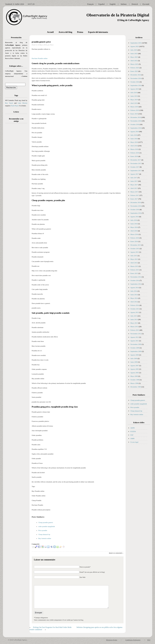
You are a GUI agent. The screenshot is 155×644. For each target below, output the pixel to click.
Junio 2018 (134, 139)
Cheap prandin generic (46, 522)
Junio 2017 (134, 181)
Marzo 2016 (134, 234)
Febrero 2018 (135, 153)
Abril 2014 (134, 302)
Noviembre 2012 (136, 334)
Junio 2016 (134, 224)
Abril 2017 (134, 188)
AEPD (133, 428)
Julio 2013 (134, 316)
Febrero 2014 (135, 305)
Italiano (124, 4)
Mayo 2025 (134, 57)
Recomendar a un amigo (16, 120)
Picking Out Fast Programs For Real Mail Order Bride (52, 627)
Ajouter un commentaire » (116, 553)
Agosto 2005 (135, 369)
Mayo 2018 (134, 142)
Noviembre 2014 (136, 277)
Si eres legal (134, 442)
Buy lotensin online (45, 538)
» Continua (24, 76)
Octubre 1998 (135, 380)
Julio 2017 (134, 178)
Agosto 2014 (135, 288)
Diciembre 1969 (136, 387)
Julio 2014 (134, 291)
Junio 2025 (134, 53)
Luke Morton (22, 103)
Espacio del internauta (98, 32)
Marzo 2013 (134, 327)
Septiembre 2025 (136, 43)
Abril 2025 (134, 61)
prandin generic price (41, 42)
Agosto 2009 (135, 355)
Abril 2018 (134, 146)
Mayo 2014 (134, 298)
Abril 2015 (134, 263)
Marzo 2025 (134, 64)
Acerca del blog (65, 32)
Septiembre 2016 (136, 213)
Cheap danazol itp (44, 534)
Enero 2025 (134, 71)
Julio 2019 (134, 92)
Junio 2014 (134, 295)
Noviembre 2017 (136, 163)
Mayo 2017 (134, 185)
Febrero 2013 (135, 330)
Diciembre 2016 (136, 202)
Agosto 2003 (135, 373)
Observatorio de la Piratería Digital (118, 15)
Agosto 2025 (135, 46)
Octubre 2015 (135, 248)
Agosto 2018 (135, 131)
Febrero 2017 (135, 195)
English (113, 4)
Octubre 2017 (135, 167)
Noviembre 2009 (136, 344)
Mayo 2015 (134, 259)
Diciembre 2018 (136, 117)
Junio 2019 (134, 96)
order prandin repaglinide (47, 526)
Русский (146, 4)
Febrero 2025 (135, 68)
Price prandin (43, 530)
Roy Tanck (9, 103)
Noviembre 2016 (136, 206)
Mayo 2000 (134, 376)
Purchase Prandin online (40, 58)
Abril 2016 (134, 231)
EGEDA (133, 431)
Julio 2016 (134, 220)
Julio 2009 (134, 358)
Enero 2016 (134, 241)
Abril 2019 (134, 103)
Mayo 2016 (134, 227)
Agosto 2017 (135, 174)
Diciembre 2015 (136, 245)
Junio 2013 (134, 319)
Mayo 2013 (134, 323)
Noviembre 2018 (136, 121)
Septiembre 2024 (136, 85)
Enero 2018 (134, 156)
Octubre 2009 (135, 348)
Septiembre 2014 (136, 284)
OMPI (133, 438)
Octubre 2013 (135, 309)
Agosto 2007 (135, 366)
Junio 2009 (134, 362)
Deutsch (135, 4)
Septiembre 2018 (136, 128)
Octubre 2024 (135, 82)
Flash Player (15, 106)
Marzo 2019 (134, 107)
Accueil (50, 32)
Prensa (80, 32)
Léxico (16, 112)
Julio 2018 (134, 135)
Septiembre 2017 (136, 170)
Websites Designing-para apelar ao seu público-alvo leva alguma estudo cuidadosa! (76, 628)
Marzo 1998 (134, 383)
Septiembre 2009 (136, 351)
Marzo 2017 (134, 192)
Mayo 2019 (134, 100)
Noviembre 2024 (136, 78)
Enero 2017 (134, 199)
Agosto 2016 (135, 217)
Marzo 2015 (134, 266)
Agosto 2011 (135, 341)
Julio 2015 (134, 256)
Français (90, 4)
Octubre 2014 (135, 280)
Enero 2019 (134, 114)
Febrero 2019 (135, 110)
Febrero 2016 (135, 238)
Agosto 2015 (135, 252)
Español (102, 4)
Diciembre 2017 (136, 160)
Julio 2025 (134, 50)
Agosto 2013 (135, 312)
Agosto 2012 (135, 337)
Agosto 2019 (135, 89)
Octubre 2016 (135, 209)
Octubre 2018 (135, 124)
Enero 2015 (134, 273)
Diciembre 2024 (136, 75)
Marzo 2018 (134, 149)
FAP (132, 435)
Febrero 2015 (135, 270)
